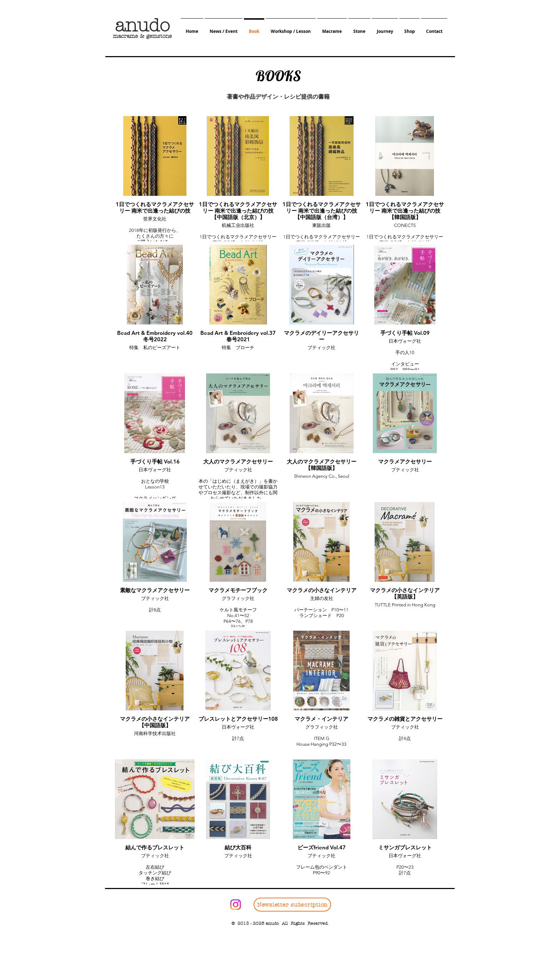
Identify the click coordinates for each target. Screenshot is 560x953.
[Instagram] (236, 905)
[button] (224, 28)
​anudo (142, 26)
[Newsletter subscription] (292, 905)
